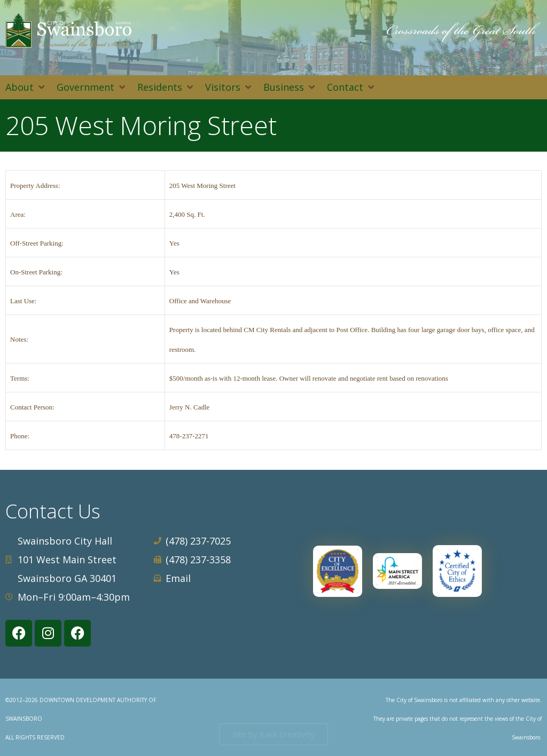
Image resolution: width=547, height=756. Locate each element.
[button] (26, 87)
